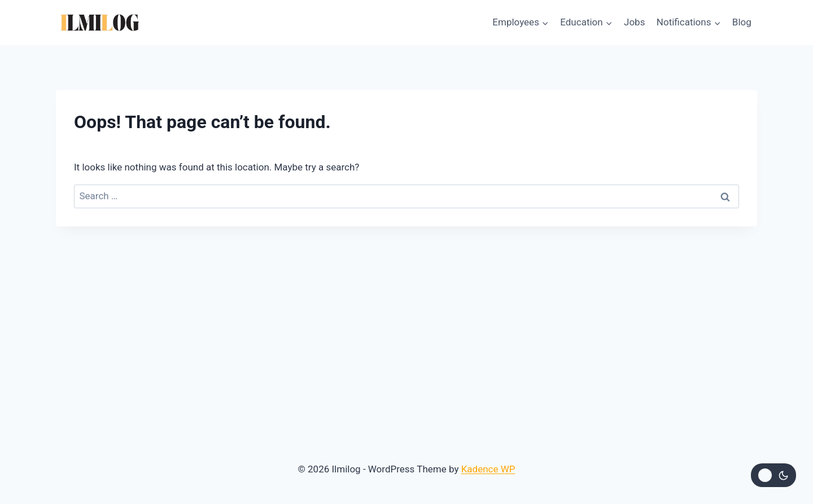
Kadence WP (488, 469)
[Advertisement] (406, 311)
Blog (742, 22)
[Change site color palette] (773, 475)
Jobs (634, 22)
